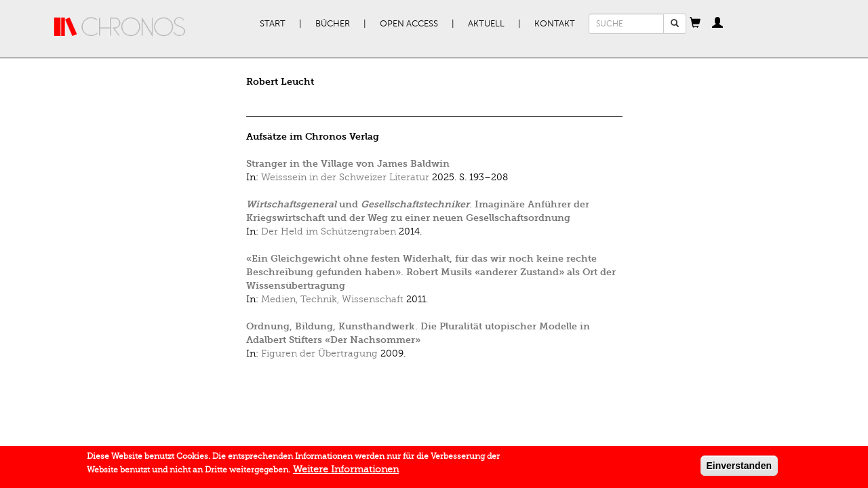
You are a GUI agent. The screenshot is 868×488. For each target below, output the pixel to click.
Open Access (409, 24)
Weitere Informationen (346, 471)
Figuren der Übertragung (319, 353)
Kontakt (555, 24)
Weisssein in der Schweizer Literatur (345, 177)
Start (273, 24)
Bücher (333, 24)
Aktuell (486, 24)
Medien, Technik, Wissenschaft (332, 299)
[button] (695, 24)
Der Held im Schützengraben (329, 231)
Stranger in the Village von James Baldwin (348, 164)
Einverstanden (739, 468)
